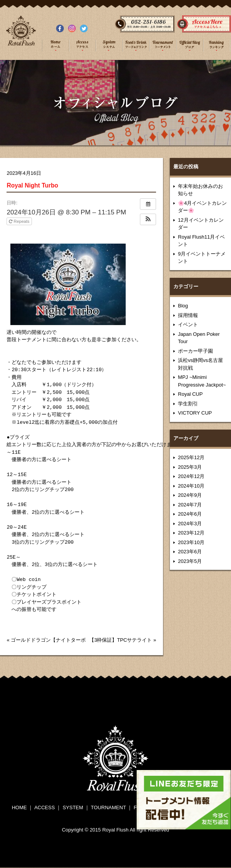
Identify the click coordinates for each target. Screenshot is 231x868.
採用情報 (188, 315)
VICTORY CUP (195, 413)
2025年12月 (191, 457)
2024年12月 (191, 476)
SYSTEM (73, 807)
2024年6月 (190, 514)
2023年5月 (190, 561)
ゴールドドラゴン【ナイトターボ (48, 640)
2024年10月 (191, 486)
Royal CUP (190, 394)
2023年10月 (191, 542)
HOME (19, 807)
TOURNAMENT (108, 807)
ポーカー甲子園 (195, 351)
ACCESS (44, 807)
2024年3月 (190, 524)
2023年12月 (191, 533)
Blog (183, 306)
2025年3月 (190, 467)
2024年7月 (190, 505)
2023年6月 (190, 552)
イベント (188, 324)
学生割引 (188, 404)
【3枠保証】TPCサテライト (120, 640)
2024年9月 (190, 495)
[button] (148, 219)
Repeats (20, 221)
